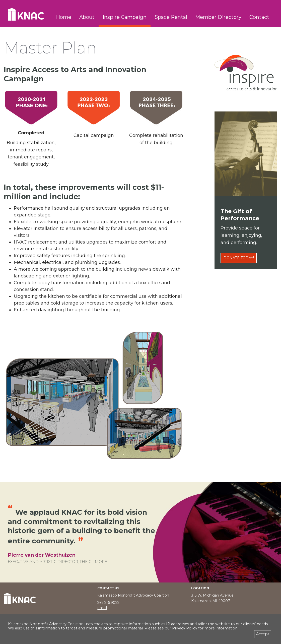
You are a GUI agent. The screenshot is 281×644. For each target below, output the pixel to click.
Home (64, 17)
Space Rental (171, 17)
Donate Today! (239, 258)
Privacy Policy (185, 628)
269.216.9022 (108, 603)
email (102, 608)
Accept (263, 634)
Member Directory (218, 17)
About (87, 17)
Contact (259, 17)
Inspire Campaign (125, 17)
